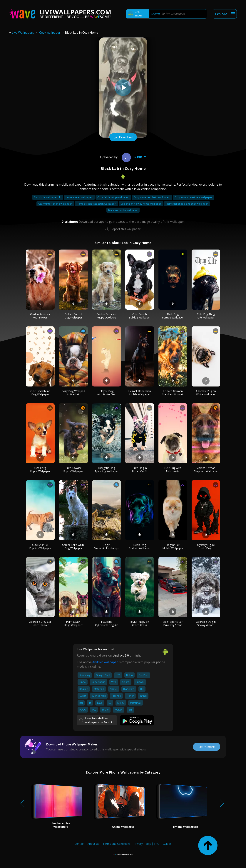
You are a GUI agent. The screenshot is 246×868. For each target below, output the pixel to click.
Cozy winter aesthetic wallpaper (152, 197)
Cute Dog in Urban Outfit (140, 470)
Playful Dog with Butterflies (106, 393)
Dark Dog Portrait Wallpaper (173, 316)
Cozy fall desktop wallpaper (113, 197)
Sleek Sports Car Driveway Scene (173, 623)
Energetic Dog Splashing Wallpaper (107, 470)
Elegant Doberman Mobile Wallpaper (140, 393)
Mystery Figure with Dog (206, 546)
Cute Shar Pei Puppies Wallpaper (40, 546)
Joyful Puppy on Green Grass (140, 623)
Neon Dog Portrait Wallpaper (140, 546)
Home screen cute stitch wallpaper (96, 204)
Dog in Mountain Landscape (106, 546)
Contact (80, 844)
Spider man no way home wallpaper (141, 204)
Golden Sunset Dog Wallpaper (73, 316)
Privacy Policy (142, 844)
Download (123, 138)
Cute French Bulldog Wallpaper (140, 316)
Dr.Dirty (133, 157)
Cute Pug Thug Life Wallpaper (206, 316)
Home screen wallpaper (79, 197)
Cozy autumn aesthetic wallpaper (193, 197)
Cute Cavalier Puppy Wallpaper (73, 470)
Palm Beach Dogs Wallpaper (73, 623)
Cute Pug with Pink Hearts (173, 470)
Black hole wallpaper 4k (48, 197)
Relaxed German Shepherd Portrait (173, 393)
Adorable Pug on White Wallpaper (206, 393)
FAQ (157, 844)
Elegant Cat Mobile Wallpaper (173, 546)
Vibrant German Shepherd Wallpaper (206, 470)
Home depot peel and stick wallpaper (187, 204)
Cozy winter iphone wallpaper (55, 204)
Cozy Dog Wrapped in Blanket (73, 393)
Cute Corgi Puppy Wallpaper (40, 470)
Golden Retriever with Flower (40, 316)
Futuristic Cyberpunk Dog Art (107, 623)
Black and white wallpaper (123, 210)
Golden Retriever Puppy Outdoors (106, 316)
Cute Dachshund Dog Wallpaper (40, 393)
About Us (93, 844)
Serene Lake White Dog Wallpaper (73, 546)
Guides (167, 844)
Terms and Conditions (117, 844)
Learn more (207, 747)
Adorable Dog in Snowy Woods (206, 623)
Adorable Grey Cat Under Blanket (40, 623)
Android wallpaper (105, 662)
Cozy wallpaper (50, 33)
